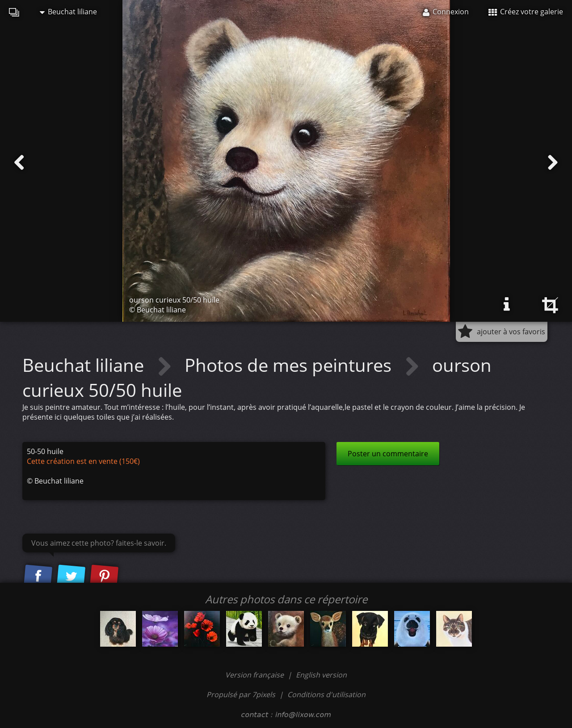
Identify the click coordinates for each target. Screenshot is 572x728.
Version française (255, 675)
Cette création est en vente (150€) (83, 461)
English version (321, 675)
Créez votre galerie (526, 12)
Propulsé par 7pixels (241, 694)
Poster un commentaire (388, 454)
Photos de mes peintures (290, 365)
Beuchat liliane (68, 12)
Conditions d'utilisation (326, 694)
